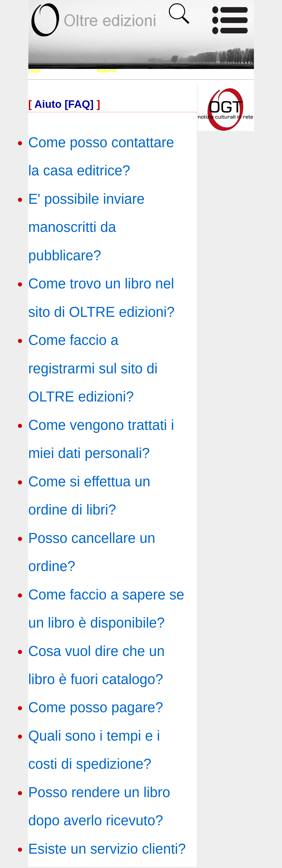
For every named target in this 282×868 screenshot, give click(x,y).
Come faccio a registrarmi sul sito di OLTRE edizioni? (93, 368)
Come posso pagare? (96, 707)
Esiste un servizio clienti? (107, 849)
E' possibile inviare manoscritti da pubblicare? (86, 227)
